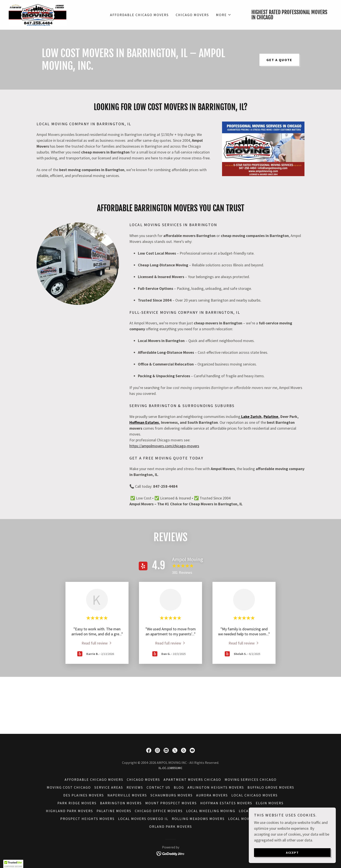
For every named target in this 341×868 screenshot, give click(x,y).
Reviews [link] (135, 787)
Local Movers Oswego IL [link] (143, 819)
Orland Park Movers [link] (171, 826)
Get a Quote (279, 60)
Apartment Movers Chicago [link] (192, 780)
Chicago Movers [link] (192, 15)
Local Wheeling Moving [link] (211, 811)
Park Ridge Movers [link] (77, 803)
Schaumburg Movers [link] (172, 795)
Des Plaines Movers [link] (84, 795)
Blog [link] (179, 787)
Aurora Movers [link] (212, 795)
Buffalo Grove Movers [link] (271, 787)
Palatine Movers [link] (114, 811)
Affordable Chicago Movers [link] (139, 15)
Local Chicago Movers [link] (255, 795)
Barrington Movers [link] (121, 803)
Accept (292, 852)
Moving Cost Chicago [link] (69, 787)
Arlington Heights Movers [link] (216, 787)
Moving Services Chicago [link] (251, 780)
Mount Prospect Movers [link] (171, 803)
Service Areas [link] (109, 787)
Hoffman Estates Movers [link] (226, 803)
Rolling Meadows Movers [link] (198, 819)
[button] (224, 15)
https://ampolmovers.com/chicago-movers (164, 446)
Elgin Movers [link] (270, 803)
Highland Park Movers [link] (69, 811)
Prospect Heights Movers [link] (87, 819)
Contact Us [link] (158, 787)
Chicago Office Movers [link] (159, 811)
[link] (38, 14)
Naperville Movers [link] (127, 795)
